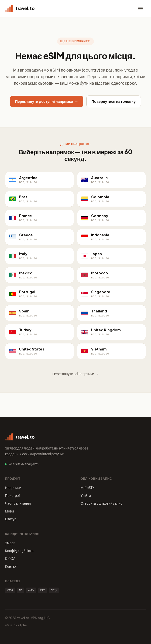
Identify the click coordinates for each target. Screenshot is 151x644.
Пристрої (12, 495)
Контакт (11, 566)
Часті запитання (18, 503)
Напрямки (13, 488)
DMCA (10, 558)
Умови (10, 543)
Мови (9, 511)
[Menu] (140, 9)
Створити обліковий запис (101, 503)
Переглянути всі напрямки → (75, 374)
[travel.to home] (20, 9)
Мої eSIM (88, 488)
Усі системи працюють (24, 464)
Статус (11, 519)
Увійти (86, 495)
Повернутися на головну (114, 101)
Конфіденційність (19, 551)
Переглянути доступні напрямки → (47, 101)
